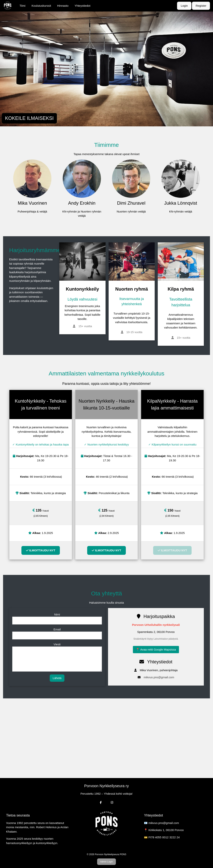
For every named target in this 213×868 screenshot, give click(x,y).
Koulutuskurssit (41, 6)
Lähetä (57, 678)
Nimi (57, 614)
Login (184, 6)
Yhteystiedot (83, 6)
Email (57, 629)
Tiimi (22, 6)
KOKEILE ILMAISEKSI (29, 118)
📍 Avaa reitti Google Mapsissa (156, 649)
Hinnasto (63, 6)
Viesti (57, 644)
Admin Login (107, 862)
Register (201, 6)
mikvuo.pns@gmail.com (159, 677)
